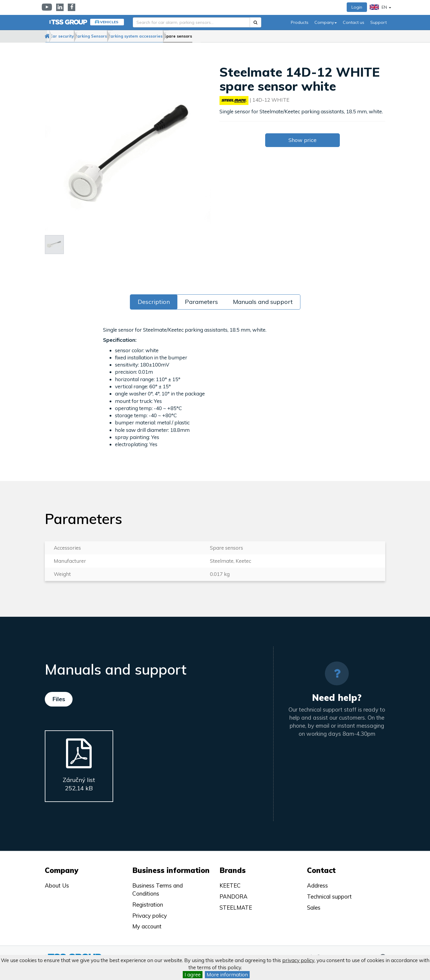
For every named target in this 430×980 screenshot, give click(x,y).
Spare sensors (229, 36)
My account (147, 926)
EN (380, 7)
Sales (314, 908)
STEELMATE (236, 908)
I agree (193, 974)
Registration (148, 905)
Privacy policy (150, 916)
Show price (302, 140)
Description (154, 302)
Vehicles (109, 22)
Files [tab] (59, 699)
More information (227, 974)
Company (326, 22)
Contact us (354, 22)
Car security (80, 36)
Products (300, 22)
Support (378, 22)
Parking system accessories (175, 36)
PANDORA (234, 896)
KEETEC (230, 885)
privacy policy (298, 960)
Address (317, 885)
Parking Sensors (120, 36)
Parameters (201, 302)
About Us (57, 885)
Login (357, 7)
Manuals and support (263, 302)
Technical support (329, 896)
